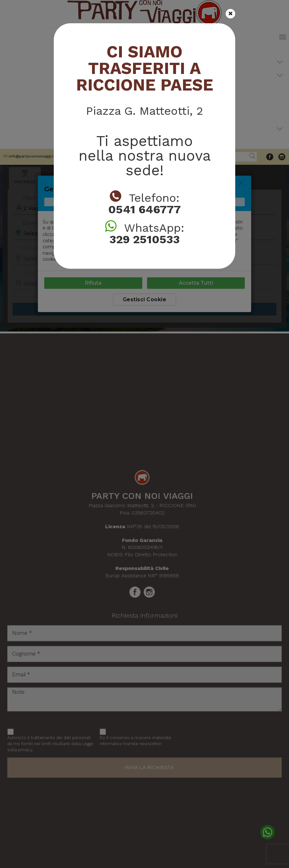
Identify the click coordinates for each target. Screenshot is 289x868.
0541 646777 (144, 209)
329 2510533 (145, 239)
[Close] (230, 14)
